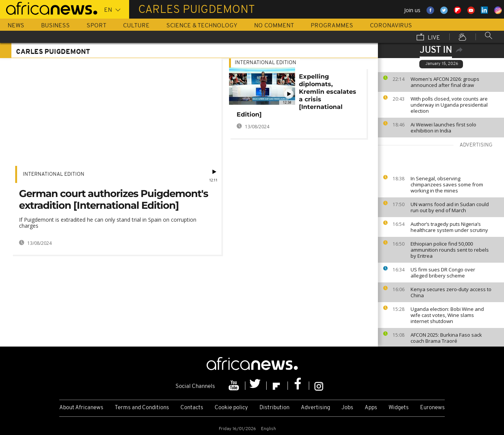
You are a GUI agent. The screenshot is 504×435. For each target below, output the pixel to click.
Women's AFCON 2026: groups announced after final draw (445, 82)
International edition (54, 174)
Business (55, 26)
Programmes (332, 26)
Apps (371, 408)
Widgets (399, 408)
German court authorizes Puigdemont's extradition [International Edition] (114, 199)
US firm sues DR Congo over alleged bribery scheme (443, 273)
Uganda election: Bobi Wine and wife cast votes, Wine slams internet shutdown (447, 315)
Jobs (347, 408)
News (16, 26)
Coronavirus (391, 26)
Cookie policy (231, 408)
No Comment (274, 26)
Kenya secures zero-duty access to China (451, 292)
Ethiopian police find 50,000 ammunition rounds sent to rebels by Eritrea (450, 250)
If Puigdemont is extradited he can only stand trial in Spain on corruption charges (108, 223)
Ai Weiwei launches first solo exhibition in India (443, 128)
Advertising (315, 408)
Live (428, 38)
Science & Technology (202, 26)
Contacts (192, 408)
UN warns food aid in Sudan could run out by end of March (450, 207)
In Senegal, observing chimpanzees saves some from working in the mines (447, 184)
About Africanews (81, 408)
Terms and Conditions (142, 408)
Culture (136, 26)
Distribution (274, 408)
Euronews (432, 408)
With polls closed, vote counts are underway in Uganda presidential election (449, 105)
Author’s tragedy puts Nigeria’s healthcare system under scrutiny (449, 227)
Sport (96, 26)
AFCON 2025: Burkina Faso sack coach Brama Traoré (446, 338)
